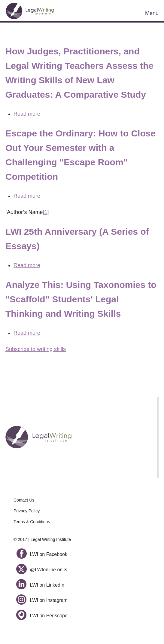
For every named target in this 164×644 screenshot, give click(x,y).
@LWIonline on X (42, 570)
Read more (27, 114)
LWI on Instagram (42, 600)
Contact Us (24, 500)
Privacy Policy (27, 511)
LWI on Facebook (42, 554)
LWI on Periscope (42, 616)
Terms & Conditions (32, 522)
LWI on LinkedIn (40, 585)
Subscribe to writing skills (36, 349)
